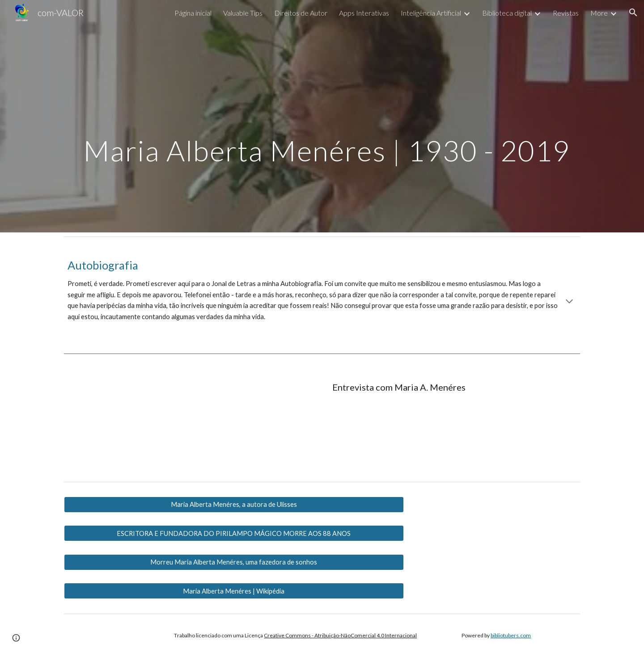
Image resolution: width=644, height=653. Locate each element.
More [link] (599, 13)
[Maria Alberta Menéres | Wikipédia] (234, 591)
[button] (633, 13)
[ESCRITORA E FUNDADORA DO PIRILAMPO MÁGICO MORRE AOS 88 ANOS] (234, 533)
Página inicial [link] (193, 13)
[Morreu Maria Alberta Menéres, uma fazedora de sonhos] (234, 562)
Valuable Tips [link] (243, 13)
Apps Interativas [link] (364, 13)
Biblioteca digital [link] (507, 13)
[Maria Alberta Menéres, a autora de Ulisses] (234, 505)
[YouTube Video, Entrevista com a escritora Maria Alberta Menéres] (146, 421)
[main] (322, 116)
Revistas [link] (566, 13)
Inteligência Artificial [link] (431, 13)
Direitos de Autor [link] (301, 13)
